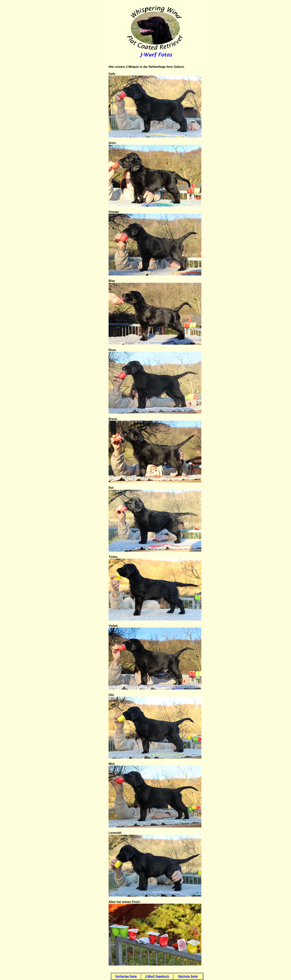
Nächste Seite (188, 976)
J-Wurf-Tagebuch (157, 976)
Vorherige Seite (126, 976)
